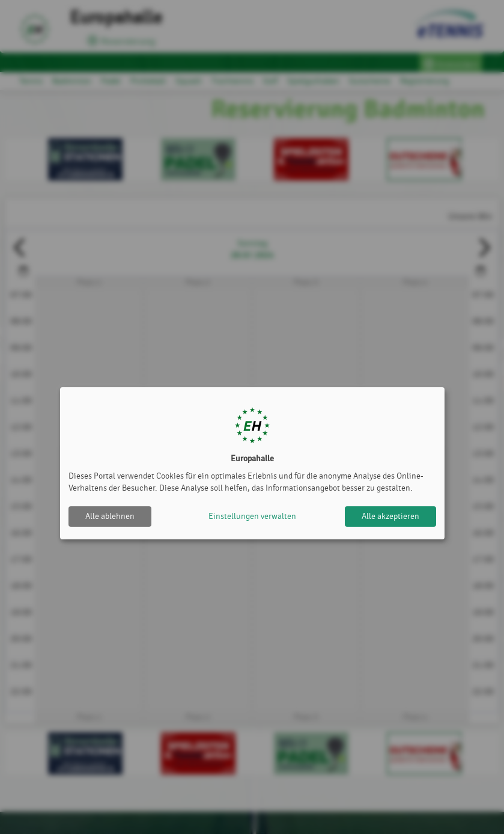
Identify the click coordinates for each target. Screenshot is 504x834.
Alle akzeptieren (390, 516)
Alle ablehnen (110, 516)
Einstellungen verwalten (252, 516)
